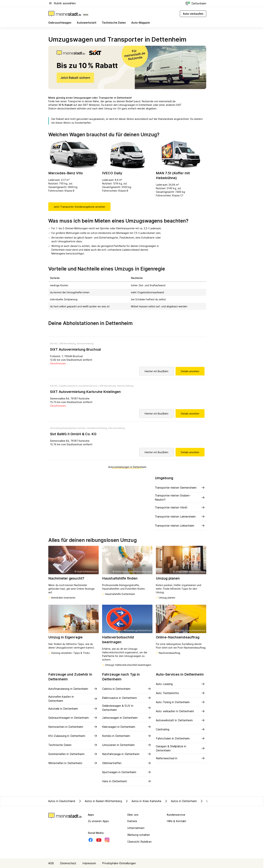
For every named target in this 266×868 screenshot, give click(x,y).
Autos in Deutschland (62, 801)
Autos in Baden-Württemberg (100, 801)
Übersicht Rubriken (139, 842)
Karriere (132, 821)
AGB (51, 863)
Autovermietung (85, 344)
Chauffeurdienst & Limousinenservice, (78, 386)
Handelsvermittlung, (97, 428)
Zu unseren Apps (98, 821)
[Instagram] (107, 840)
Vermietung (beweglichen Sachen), (68, 428)
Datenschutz (68, 863)
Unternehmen (136, 828)
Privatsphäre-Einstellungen (119, 863)
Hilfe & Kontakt (177, 821)
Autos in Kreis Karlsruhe (143, 801)
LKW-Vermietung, (67, 344)
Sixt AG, (54, 344)
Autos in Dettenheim (180, 801)
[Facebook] (91, 840)
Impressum (89, 863)
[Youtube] (99, 840)
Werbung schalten (139, 835)
